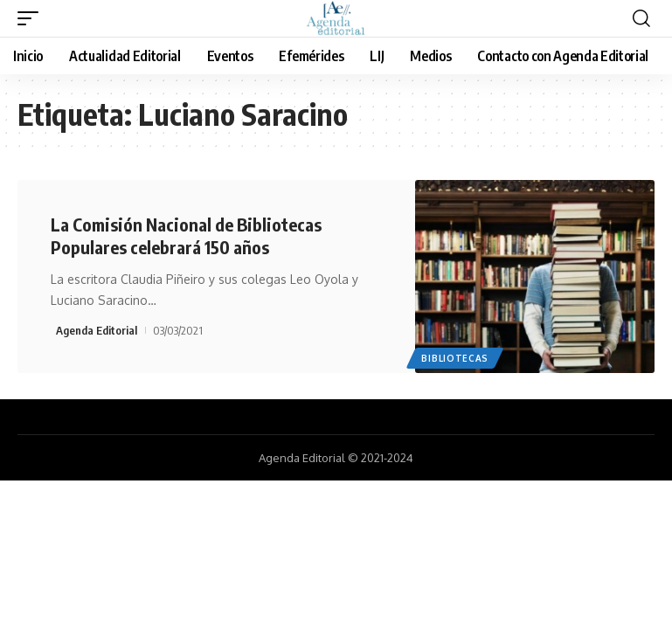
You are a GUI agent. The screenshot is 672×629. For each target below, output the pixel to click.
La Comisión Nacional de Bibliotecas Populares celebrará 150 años (186, 235)
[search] (641, 18)
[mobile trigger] (32, 18)
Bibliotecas (455, 358)
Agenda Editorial (97, 330)
